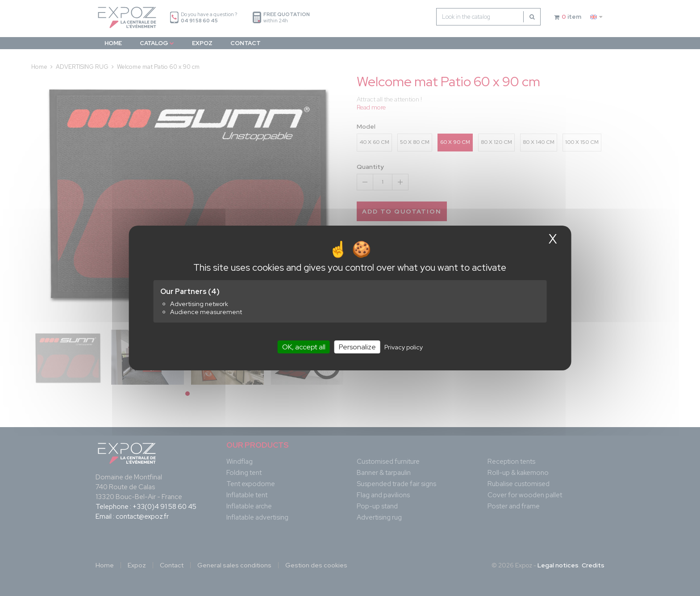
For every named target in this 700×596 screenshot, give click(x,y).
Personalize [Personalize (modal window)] (357, 347)
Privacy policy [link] (404, 347)
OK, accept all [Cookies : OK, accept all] (304, 347)
